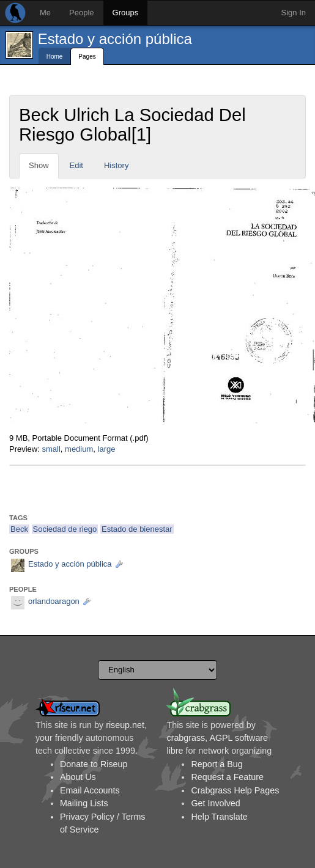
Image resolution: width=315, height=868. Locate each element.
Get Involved (215, 803)
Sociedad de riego (65, 529)
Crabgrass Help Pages (235, 790)
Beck (19, 529)
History (116, 165)
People (81, 13)
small (51, 449)
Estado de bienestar (137, 529)
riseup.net (125, 725)
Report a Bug (217, 764)
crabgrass (186, 738)
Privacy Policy (87, 817)
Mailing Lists (84, 803)
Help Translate (219, 817)
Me (45, 13)
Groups (126, 13)
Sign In (294, 13)
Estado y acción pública (115, 39)
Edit (76, 165)
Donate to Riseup (94, 764)
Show (39, 165)
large (107, 449)
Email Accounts (90, 790)
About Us (78, 777)
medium (79, 449)
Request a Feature (227, 777)
